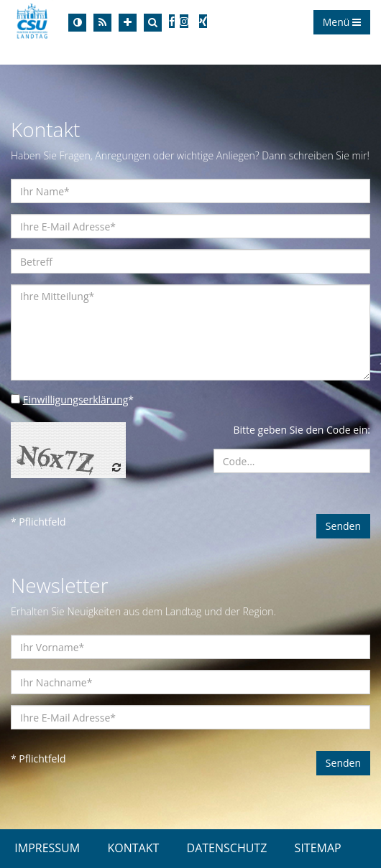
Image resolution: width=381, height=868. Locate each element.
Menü (342, 22)
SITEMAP (318, 848)
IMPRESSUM (47, 848)
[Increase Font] (128, 23)
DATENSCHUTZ (227, 848)
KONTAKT (133, 848)
